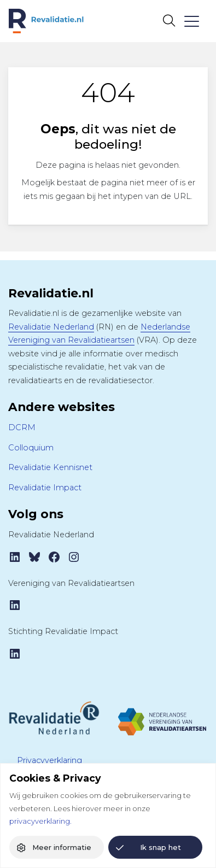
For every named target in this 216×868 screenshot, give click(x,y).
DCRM (22, 427)
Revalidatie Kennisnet (50, 467)
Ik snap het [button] (160, 847)
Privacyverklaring (49, 760)
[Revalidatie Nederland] (54, 717)
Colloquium (31, 448)
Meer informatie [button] (62, 847)
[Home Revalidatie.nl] (46, 21)
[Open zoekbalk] (169, 21)
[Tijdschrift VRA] (162, 717)
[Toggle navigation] (191, 21)
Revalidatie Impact (45, 488)
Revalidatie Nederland (51, 327)
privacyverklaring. (40, 821)
